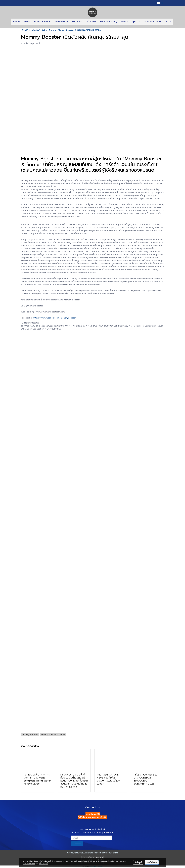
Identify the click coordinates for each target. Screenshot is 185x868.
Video (125, 22)
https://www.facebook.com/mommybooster (54, 318)
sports (136, 22)
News (27, 22)
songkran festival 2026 (157, 22)
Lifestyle (91, 22)
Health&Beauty (108, 22)
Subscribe (77, 844)
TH (160, 3)
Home (16, 22)
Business (77, 22)
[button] (92, 27)
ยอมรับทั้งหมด (152, 862)
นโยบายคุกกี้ (43, 864)
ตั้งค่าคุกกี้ (138, 862)
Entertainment (42, 22)
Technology (61, 22)
